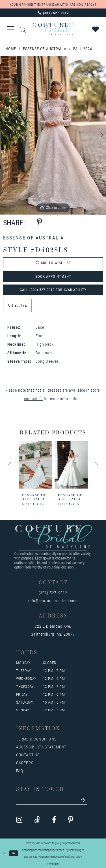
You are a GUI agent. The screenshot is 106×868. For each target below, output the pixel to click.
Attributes (17, 305)
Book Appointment (53, 276)
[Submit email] (83, 800)
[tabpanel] (53, 135)
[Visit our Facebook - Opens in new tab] (54, 820)
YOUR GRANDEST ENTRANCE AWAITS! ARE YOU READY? (53, 4)
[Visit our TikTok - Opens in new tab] (37, 820)
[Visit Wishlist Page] (96, 29)
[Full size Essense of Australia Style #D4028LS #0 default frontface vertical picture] (53, 135)
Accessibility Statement (41, 747)
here (56, 863)
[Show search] (23, 29)
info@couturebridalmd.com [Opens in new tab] (53, 601)
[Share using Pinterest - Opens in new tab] (39, 222)
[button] (11, 29)
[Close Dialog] (5, 853)
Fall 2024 (83, 49)
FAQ (20, 771)
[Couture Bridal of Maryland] (53, 29)
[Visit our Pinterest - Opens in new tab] (71, 820)
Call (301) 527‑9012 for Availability (53, 290)
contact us (33, 399)
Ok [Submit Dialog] (14, 853)
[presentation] (30, 465)
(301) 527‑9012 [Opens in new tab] (53, 593)
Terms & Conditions (36, 739)
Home (11, 49)
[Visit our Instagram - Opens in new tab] (19, 820)
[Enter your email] (52, 800)
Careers (25, 763)
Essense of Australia (45, 49)
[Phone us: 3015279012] (53, 13)
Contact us (28, 755)
